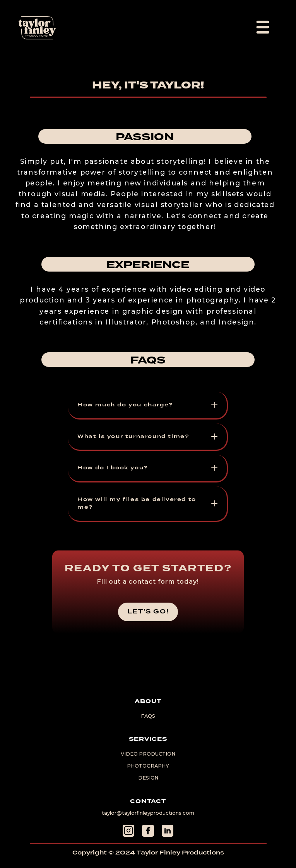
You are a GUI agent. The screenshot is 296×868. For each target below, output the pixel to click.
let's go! (148, 612)
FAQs (148, 716)
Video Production (148, 754)
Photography (148, 766)
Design (148, 778)
